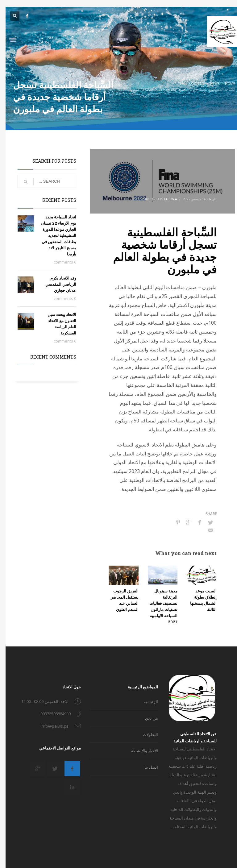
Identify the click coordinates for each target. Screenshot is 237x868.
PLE (161, 199)
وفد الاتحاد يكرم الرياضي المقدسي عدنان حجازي (55, 284)
